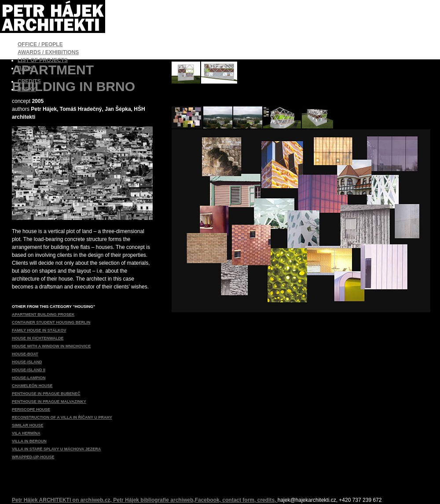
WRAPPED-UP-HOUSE (33, 457)
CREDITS (29, 81)
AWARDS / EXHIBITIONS (48, 52)
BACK (25, 68)
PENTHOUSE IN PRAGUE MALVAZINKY (49, 402)
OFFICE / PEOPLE (40, 44)
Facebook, (209, 500)
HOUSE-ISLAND (27, 362)
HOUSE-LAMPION (29, 378)
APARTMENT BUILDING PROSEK (43, 314)
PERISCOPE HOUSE (31, 409)
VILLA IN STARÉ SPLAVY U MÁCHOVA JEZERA (56, 449)
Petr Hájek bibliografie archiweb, (154, 500)
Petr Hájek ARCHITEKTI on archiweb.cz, (62, 500)
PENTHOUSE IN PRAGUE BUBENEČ (46, 394)
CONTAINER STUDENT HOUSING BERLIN (51, 322)
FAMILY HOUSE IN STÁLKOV (39, 330)
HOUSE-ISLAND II (29, 370)
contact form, (240, 500)
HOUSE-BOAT (25, 354)
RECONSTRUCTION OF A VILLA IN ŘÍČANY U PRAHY (62, 417)
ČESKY (27, 89)
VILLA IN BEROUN (29, 441)
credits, (268, 500)
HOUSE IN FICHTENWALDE (38, 338)
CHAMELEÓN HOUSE (32, 386)
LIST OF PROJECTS (43, 60)
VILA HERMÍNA (26, 433)
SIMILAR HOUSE (28, 425)
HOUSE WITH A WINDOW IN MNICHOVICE (51, 346)
